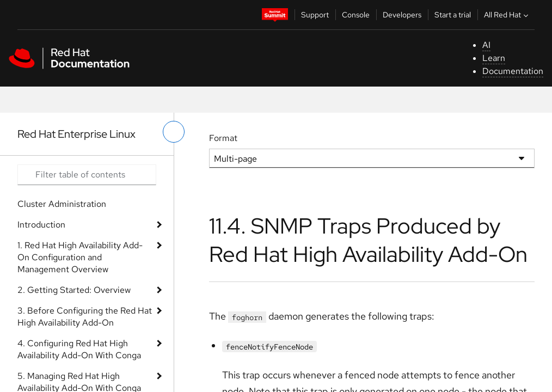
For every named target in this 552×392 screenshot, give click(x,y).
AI (486, 45)
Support (315, 15)
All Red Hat (507, 15)
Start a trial (453, 15)
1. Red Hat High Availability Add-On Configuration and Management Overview (80, 257)
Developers (402, 15)
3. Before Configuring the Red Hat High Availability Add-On (85, 317)
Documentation (513, 71)
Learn (494, 58)
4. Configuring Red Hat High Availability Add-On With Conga (79, 349)
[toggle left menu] (174, 132)
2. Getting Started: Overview (74, 290)
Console (356, 15)
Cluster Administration (62, 204)
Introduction (41, 225)
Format (223, 138)
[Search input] (87, 175)
